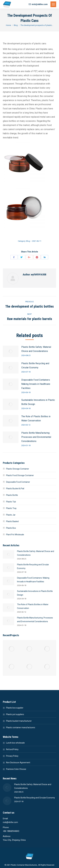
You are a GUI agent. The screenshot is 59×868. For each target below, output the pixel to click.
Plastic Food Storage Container (20, 475)
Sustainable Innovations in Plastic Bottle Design (38, 402)
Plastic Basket (12, 521)
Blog (16, 25)
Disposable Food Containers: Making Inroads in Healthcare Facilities (36, 384)
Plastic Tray (11, 508)
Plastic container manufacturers (21, 728)
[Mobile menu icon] (53, 4)
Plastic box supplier (15, 708)
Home (8, 25)
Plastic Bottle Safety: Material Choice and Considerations (36, 349)
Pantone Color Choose (16, 769)
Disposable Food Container (18, 482)
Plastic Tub (11, 502)
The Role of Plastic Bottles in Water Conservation (36, 418)
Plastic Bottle (12, 495)
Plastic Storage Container (18, 469)
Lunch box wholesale (15, 743)
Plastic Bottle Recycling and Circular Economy (35, 365)
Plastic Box (11, 528)
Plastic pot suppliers (15, 714)
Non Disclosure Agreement (18, 763)
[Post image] (11, 351)
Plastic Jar (11, 515)
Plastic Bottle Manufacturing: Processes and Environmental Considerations (36, 437)
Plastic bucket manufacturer (19, 721)
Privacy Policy (12, 756)
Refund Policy (12, 749)
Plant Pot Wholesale (15, 535)
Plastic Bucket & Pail (15, 489)
